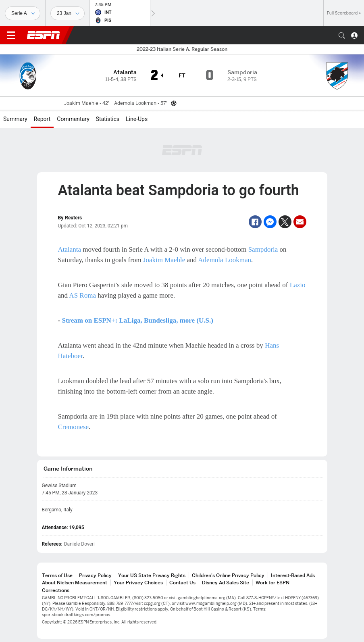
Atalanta (70, 249)
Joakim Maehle (164, 260)
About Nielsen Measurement (75, 583)
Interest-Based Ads (293, 575)
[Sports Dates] (68, 13)
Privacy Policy (95, 575)
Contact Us (182, 583)
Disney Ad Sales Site (226, 583)
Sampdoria (263, 249)
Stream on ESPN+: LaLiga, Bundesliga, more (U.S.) (137, 320)
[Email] (300, 222)
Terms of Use (57, 575)
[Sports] (23, 13)
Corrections (56, 590)
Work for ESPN (272, 583)
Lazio (298, 285)
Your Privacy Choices (138, 583)
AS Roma (82, 295)
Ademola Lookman (225, 260)
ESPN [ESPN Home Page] (44, 35)
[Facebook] (255, 222)
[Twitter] (285, 222)
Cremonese (73, 427)
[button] (342, 35)
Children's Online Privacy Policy (228, 575)
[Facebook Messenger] (270, 222)
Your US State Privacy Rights (152, 575)
